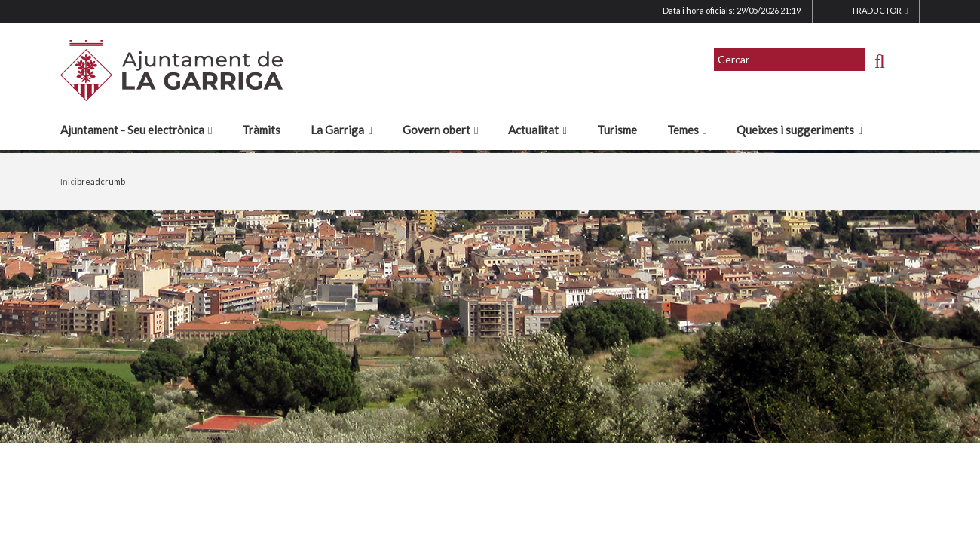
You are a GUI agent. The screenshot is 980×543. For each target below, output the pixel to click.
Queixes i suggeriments (799, 130)
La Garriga (341, 130)
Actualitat (537, 130)
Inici (69, 181)
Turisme (617, 130)
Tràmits (261, 130)
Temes (687, 130)
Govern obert (440, 130)
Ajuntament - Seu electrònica (136, 130)
